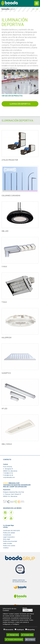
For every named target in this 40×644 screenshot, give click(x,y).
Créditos (6, 548)
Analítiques (20, 630)
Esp (37, 9)
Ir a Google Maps (8, 525)
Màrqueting (31, 630)
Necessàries (9, 630)
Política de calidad (9, 533)
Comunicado (7, 535)
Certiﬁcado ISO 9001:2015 (11, 531)
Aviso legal (7, 539)
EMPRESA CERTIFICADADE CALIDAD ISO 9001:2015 (20, 581)
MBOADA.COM (14, 483)
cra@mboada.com (9, 477)
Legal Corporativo (9, 537)
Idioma (25, 608)
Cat (33, 9)
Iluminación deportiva (20, 104)
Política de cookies (9, 546)
